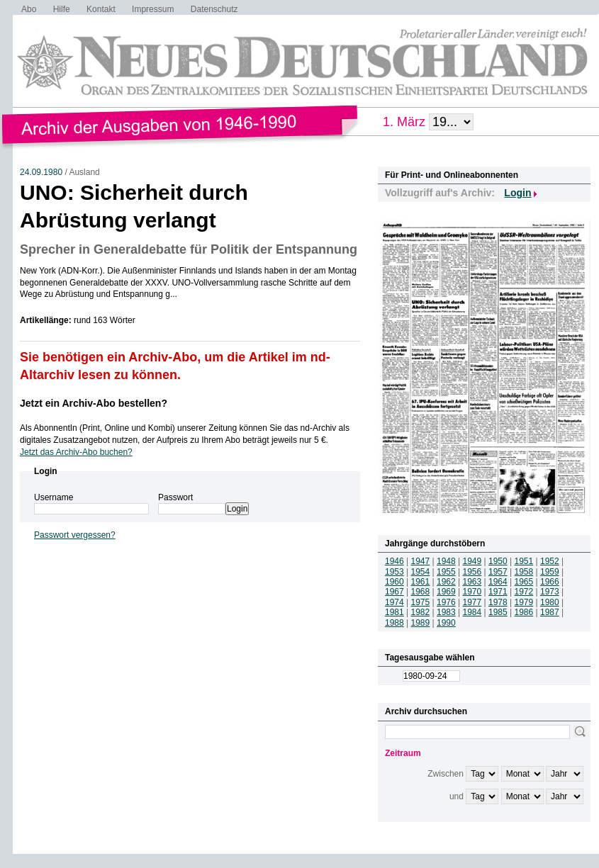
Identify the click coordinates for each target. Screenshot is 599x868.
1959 (550, 572)
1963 (472, 582)
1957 (498, 572)
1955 (446, 572)
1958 (524, 572)
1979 (524, 602)
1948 (446, 561)
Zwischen (446, 774)
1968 (421, 592)
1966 (550, 582)
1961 (421, 582)
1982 (421, 612)
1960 (394, 582)
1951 (524, 561)
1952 (550, 561)
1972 (524, 592)
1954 (421, 572)
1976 (446, 602)
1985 (498, 612)
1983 (446, 612)
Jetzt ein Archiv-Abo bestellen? (94, 403)
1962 (446, 582)
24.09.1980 (41, 172)
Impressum (153, 9)
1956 (472, 572)
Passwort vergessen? (75, 535)
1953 (394, 572)
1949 (472, 561)
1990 (446, 623)
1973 (550, 592)
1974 (394, 602)
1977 (472, 602)
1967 (394, 592)
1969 (446, 592)
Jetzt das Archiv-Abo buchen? (76, 452)
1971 (498, 592)
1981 (394, 612)
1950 (498, 561)
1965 (524, 582)
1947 (421, 561)
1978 (498, 602)
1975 (421, 602)
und (457, 796)
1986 (524, 612)
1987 (550, 612)
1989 (421, 623)
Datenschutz (214, 9)
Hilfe (62, 9)
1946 (394, 561)
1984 (472, 612)
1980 (550, 602)
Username (54, 497)
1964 (498, 582)
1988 (394, 623)
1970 (472, 592)
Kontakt (101, 9)
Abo (29, 9)
